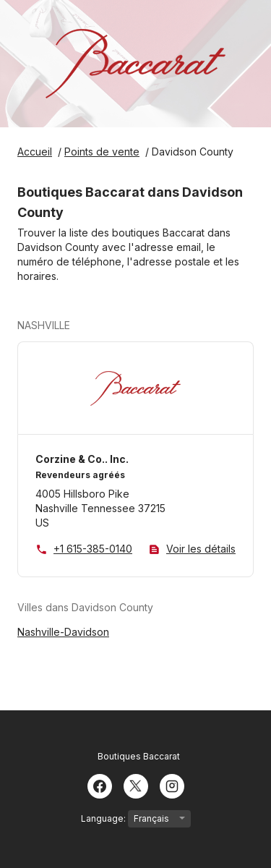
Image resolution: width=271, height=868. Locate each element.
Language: (136, 819)
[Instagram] (172, 785)
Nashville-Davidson (63, 632)
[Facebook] (100, 785)
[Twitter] (136, 785)
